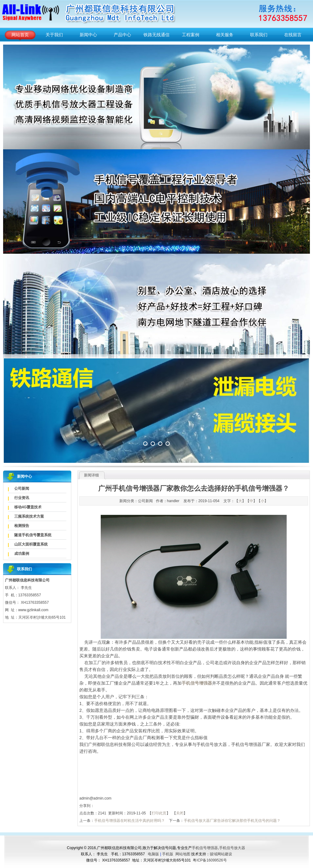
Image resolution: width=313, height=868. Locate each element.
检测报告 (22, 526)
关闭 (180, 813)
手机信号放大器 (232, 848)
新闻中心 (88, 35)
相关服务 (225, 35)
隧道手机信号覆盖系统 (33, 535)
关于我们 (54, 35)
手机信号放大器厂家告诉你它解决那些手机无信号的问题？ (232, 821)
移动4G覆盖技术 (28, 507)
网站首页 (20, 35)
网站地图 (183, 854)
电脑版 (153, 854)
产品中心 (122, 35)
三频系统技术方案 (29, 516)
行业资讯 (22, 498)
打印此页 (159, 813)
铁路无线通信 (156, 35)
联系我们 (259, 35)
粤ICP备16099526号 (210, 860)
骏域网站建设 (221, 854)
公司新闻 (22, 489)
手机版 (168, 854)
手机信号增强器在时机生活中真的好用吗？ (130, 821)
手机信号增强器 (205, 848)
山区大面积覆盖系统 (31, 544)
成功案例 (22, 554)
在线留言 (293, 35)
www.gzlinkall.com (33, 610)
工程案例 (191, 35)
